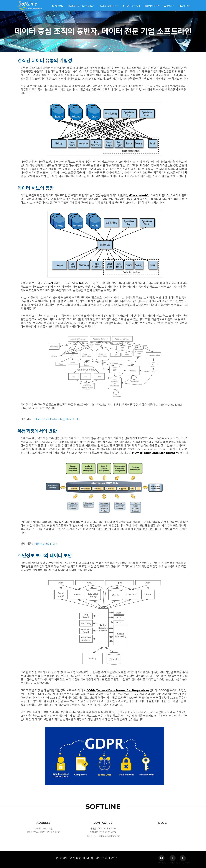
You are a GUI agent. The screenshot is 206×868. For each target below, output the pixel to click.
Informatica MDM (46, 544)
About (169, 6)
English (184, 6)
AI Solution (131, 6)
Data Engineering (81, 6)
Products (152, 6)
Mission (58, 6)
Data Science (108, 6)
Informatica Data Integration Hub (56, 419)
